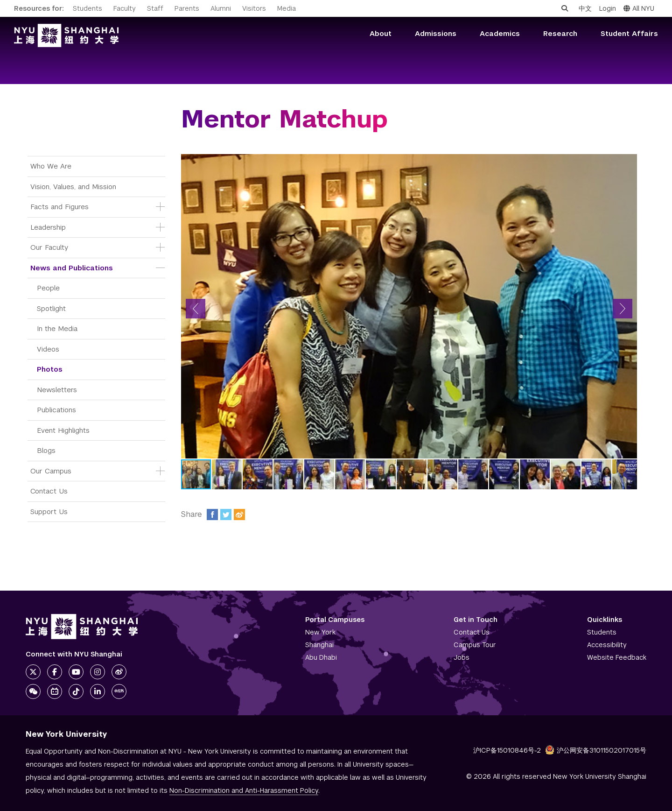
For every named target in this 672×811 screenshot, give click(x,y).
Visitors (254, 8)
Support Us (49, 511)
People (48, 288)
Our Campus (51, 471)
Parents (187, 8)
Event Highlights (63, 430)
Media (287, 8)
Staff (155, 8)
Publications (56, 410)
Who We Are (51, 166)
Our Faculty (49, 247)
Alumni (221, 8)
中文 (585, 8)
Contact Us (49, 491)
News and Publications (72, 268)
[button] (196, 309)
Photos (50, 369)
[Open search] (565, 8)
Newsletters (57, 390)
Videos (48, 349)
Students (87, 8)
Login (608, 8)
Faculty (125, 8)
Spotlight (51, 308)
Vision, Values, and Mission (73, 187)
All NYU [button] (639, 8)
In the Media (57, 328)
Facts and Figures (59, 207)
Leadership (48, 227)
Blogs (46, 450)
